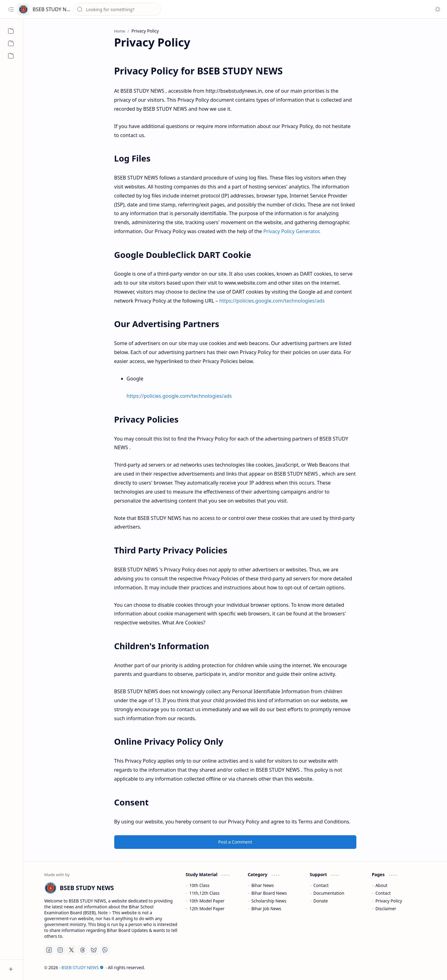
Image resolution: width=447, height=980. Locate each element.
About (381, 885)
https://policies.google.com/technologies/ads (272, 301)
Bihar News (263, 885)
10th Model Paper (207, 901)
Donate (321, 901)
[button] (11, 9)
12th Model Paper (207, 909)
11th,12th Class (205, 893)
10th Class (199, 885)
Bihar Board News (269, 893)
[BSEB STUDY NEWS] (23, 9)
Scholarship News (269, 901)
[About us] (11, 31)
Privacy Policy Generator (291, 231)
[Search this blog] (117, 9)
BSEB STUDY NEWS (54, 9)
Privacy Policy (389, 901)
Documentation (329, 893)
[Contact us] (11, 43)
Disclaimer (386, 909)
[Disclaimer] (11, 56)
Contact (321, 885)
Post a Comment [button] (235, 842)
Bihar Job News (266, 909)
